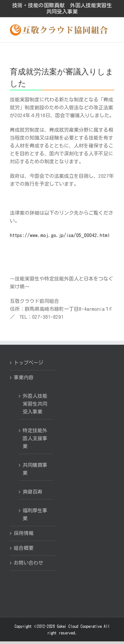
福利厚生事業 (35, 514)
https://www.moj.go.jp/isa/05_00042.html (60, 235)
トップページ (29, 363)
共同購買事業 (35, 469)
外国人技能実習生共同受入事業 (35, 404)
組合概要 (24, 548)
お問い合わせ (29, 563)
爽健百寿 (32, 492)
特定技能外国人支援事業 (35, 438)
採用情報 (24, 533)
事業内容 (24, 377)
